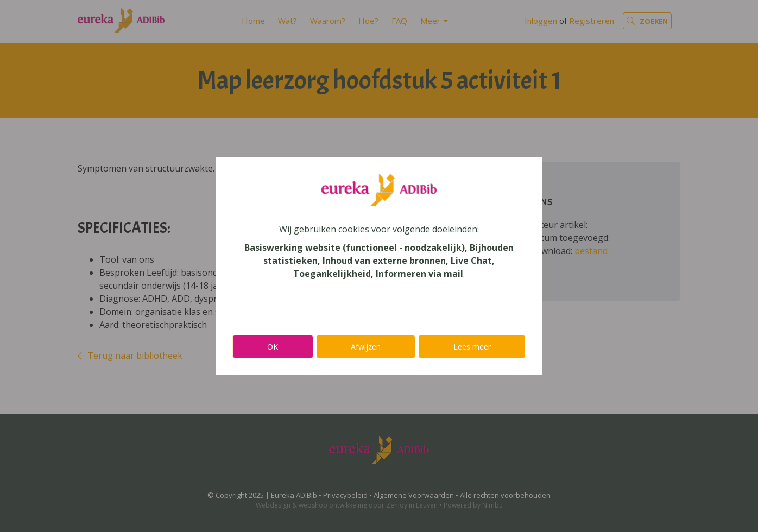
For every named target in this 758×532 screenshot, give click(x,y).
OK (273, 347)
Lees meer (472, 347)
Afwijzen (366, 347)
